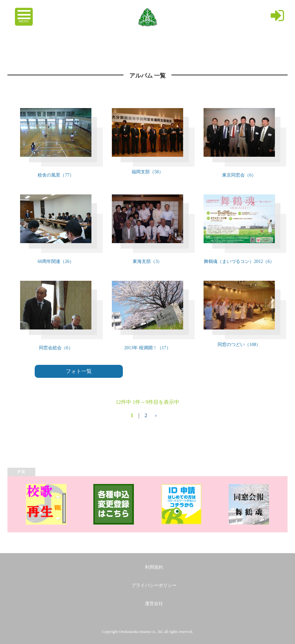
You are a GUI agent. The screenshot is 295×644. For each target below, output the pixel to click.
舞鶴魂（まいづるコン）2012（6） (239, 261)
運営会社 (154, 604)
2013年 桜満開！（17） (147, 348)
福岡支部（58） (147, 172)
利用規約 (154, 567)
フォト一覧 (79, 371)
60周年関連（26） (56, 261)
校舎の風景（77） (56, 175)
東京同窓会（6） (239, 175)
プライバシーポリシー (154, 585)
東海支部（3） (147, 261)
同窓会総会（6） (56, 348)
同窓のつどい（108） (239, 345)
